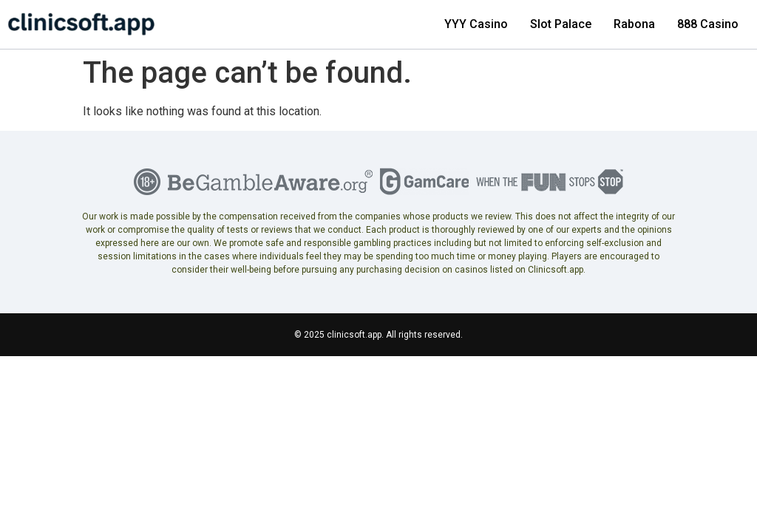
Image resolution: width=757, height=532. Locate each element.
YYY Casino (476, 24)
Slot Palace (561, 24)
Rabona (634, 24)
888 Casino (708, 24)
